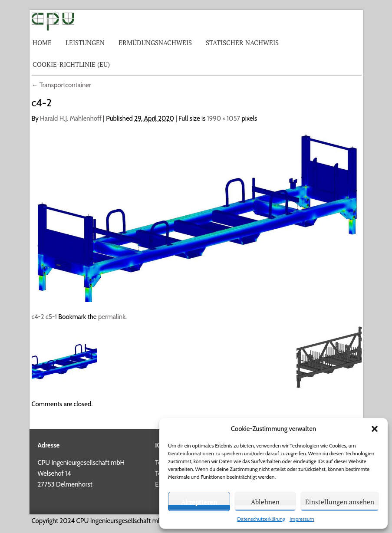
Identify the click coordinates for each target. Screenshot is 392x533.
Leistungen (85, 43)
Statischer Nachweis (242, 43)
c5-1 (51, 317)
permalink (112, 317)
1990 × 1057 (224, 118)
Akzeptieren (199, 502)
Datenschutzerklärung (261, 519)
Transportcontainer (61, 85)
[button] (375, 429)
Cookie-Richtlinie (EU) (71, 64)
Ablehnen (265, 502)
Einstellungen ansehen (340, 502)
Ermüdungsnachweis (155, 43)
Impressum (302, 519)
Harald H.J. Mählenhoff (71, 118)
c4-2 (38, 317)
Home (42, 43)
